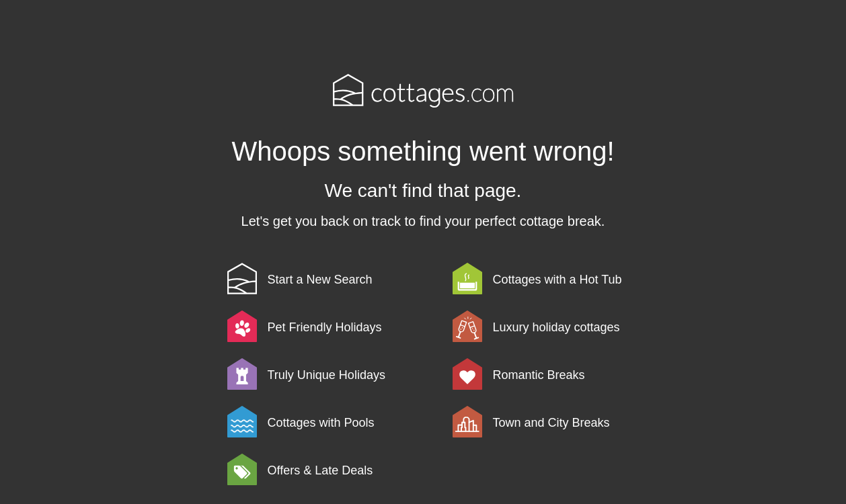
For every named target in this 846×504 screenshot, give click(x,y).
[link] (338, 279)
